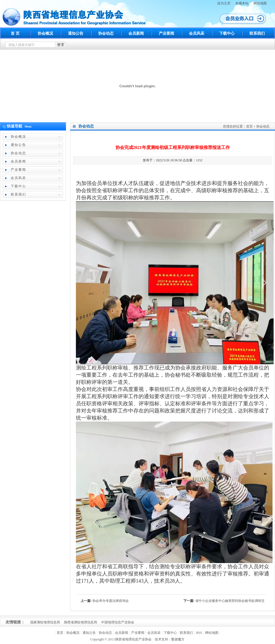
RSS (199, 633)
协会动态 (106, 33)
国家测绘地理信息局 (45, 622)
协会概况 (45, 33)
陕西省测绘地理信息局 (81, 622)
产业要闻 (166, 33)
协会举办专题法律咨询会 (111, 601)
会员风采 (197, 33)
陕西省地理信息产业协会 (133, 639)
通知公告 (76, 33)
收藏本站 (242, 3)
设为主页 (224, 3)
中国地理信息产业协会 (118, 622)
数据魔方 (178, 639)
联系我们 (257, 33)
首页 (249, 126)
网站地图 (260, 3)
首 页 (15, 33)
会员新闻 (136, 33)
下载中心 (227, 33)
